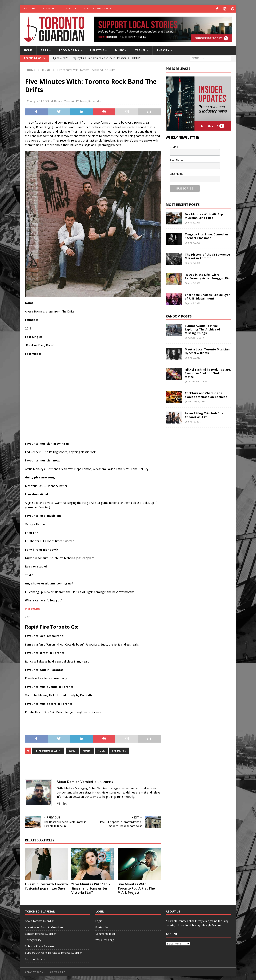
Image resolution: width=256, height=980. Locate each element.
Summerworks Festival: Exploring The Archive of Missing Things (202, 329)
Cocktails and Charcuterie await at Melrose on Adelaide (206, 394)
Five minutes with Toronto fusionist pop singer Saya (46, 886)
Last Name (177, 173)
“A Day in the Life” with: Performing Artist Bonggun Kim (208, 276)
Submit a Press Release (97, 8)
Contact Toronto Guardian (41, 933)
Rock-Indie (95, 100)
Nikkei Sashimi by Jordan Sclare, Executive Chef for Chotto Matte (208, 372)
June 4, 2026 (194, 242)
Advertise (49, 8)
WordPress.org (104, 939)
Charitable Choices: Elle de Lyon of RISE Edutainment (208, 296)
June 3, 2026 (194, 282)
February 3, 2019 (196, 401)
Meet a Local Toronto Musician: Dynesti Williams (208, 351)
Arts (44, 50)
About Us (29, 8)
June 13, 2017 (194, 421)
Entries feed (103, 927)
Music (119, 50)
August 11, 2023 (39, 100)
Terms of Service (35, 958)
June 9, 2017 (194, 357)
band (72, 750)
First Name (177, 160)
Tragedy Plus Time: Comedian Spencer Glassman (206, 236)
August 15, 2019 (196, 337)
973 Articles (105, 781)
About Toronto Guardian (40, 920)
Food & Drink (69, 50)
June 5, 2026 (194, 222)
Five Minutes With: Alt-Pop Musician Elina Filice (204, 215)
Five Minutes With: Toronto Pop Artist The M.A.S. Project (136, 888)
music (87, 750)
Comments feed (105, 933)
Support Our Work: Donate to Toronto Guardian (54, 952)
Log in (99, 920)
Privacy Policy (33, 939)
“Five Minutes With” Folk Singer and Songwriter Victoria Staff (91, 888)
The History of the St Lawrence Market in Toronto (207, 256)
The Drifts (119, 750)
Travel (140, 50)
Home (28, 50)
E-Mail (174, 146)
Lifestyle (97, 50)
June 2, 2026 (194, 302)
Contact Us (69, 8)
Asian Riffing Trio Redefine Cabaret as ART (204, 414)
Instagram (32, 608)
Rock (101, 750)
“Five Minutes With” (48, 750)
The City (163, 50)
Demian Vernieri (64, 100)
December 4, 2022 (197, 381)
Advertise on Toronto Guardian (44, 927)
